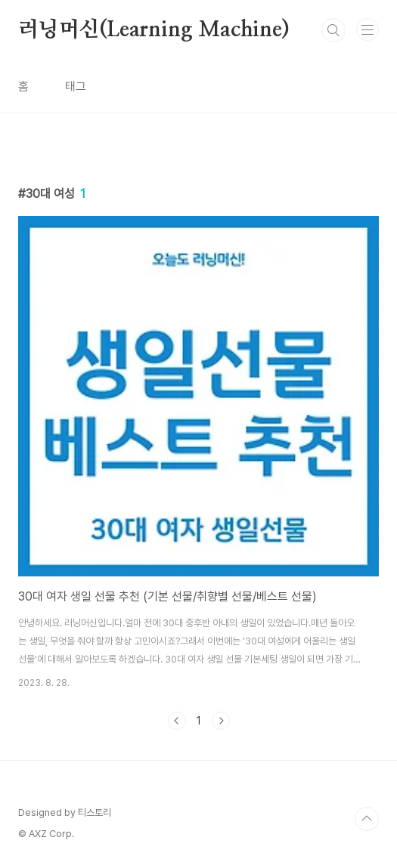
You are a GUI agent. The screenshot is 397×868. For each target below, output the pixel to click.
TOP (367, 819)
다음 (221, 721)
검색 (333, 30)
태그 (76, 86)
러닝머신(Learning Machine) (154, 30)
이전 (177, 721)
